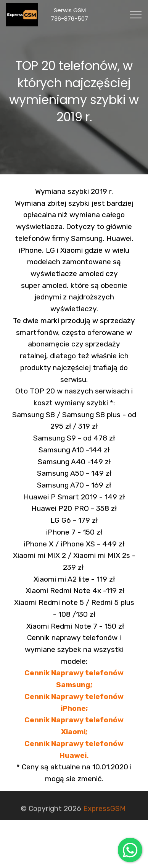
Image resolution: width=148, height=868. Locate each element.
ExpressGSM (104, 810)
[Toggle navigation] (136, 15)
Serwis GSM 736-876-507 (76, 14)
